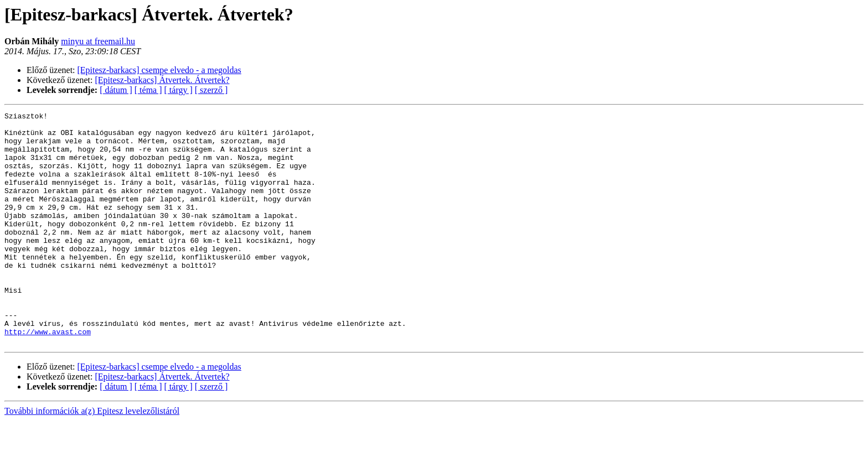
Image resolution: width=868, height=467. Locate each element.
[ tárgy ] (179, 90)
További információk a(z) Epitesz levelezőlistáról (92, 457)
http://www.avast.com (48, 376)
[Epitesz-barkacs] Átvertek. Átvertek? (162, 80)
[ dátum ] (116, 90)
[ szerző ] (211, 90)
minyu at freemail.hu (98, 41)
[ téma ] (148, 90)
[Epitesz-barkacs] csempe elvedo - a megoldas (159, 70)
